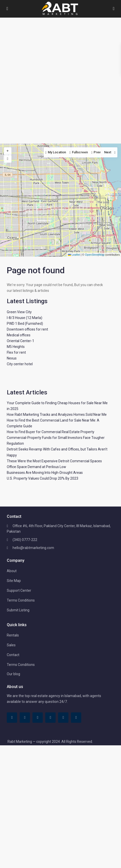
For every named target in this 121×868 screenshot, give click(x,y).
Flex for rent (16, 352)
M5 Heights (16, 347)
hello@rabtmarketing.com (33, 548)
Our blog (13, 674)
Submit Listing (18, 610)
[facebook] (12, 718)
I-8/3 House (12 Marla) (25, 318)
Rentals (13, 635)
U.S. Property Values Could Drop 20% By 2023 (43, 478)
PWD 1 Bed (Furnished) (25, 324)
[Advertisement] (60, 81)
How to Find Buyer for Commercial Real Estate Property (51, 432)
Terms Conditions (21, 600)
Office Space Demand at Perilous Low (36, 467)
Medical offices (19, 335)
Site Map (14, 581)
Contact (13, 655)
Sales (11, 645)
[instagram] (76, 718)
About (12, 571)
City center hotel (20, 364)
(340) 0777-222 (25, 540)
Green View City (19, 312)
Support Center (19, 590)
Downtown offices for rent (27, 329)
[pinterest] (50, 718)
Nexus (12, 358)
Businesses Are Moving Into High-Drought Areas (45, 473)
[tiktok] (25, 718)
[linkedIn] (38, 718)
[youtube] (63, 718)
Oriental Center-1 (21, 341)
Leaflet (74, 255)
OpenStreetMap (95, 255)
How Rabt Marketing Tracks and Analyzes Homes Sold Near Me (57, 415)
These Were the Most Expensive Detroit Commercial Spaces (54, 461)
